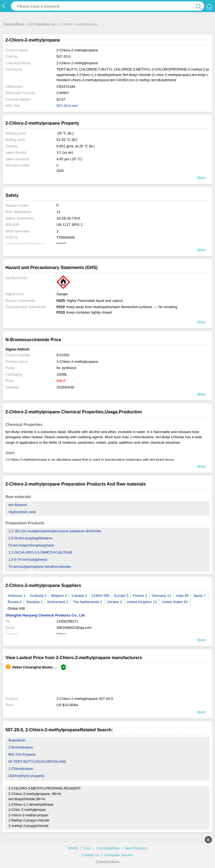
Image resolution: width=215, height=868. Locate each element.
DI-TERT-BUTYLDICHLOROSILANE (37, 762)
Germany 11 (162, 596)
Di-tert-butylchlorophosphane (31, 545)
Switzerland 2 (58, 602)
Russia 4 (15, 602)
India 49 (182, 596)
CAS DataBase (108, 848)
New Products (136, 848)
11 (58, 212)
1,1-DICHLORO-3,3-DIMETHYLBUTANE (41, 552)
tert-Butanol (18, 505)
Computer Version (119, 855)
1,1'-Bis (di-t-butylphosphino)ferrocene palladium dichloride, (55, 531)
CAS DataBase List (42, 24)
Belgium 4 (59, 596)
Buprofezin (17, 740)
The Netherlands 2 (88, 602)
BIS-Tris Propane (22, 754)
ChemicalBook (13, 24)
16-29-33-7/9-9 (68, 218)
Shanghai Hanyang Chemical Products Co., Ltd (45, 615)
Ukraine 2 (115, 602)
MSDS (73, 848)
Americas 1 (17, 596)
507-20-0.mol (67, 106)
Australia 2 (38, 596)
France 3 (140, 596)
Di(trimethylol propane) (26, 776)
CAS (87, 848)
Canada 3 (79, 596)
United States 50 (175, 602)
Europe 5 (121, 596)
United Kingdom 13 (142, 602)
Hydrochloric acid (22, 512)
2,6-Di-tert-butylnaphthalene (30, 538)
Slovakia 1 (34, 602)
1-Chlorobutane (21, 769)
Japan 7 (199, 596)
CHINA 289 (101, 596)
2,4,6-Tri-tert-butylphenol (28, 559)
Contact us (91, 855)
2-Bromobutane (21, 747)
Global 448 (16, 608)
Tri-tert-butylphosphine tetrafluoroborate (40, 567)
